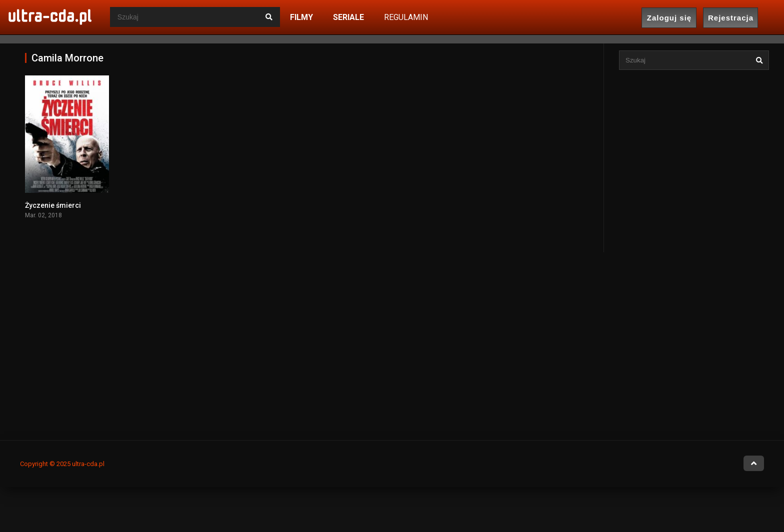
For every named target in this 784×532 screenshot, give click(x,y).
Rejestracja (731, 18)
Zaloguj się (669, 18)
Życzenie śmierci (53, 205)
